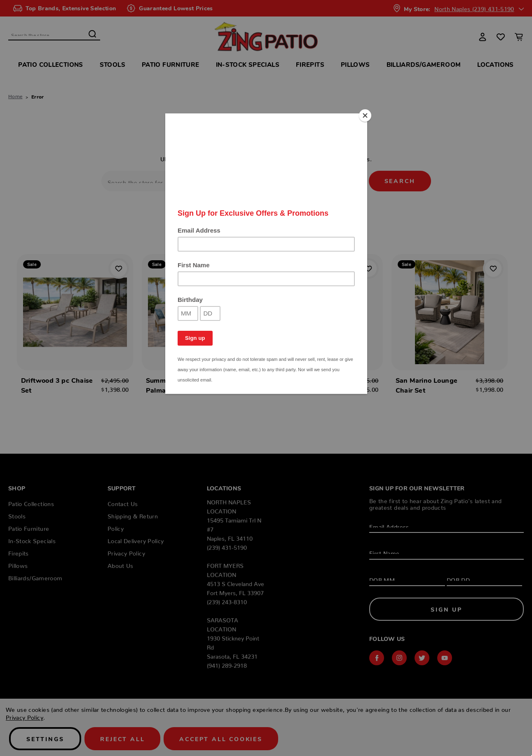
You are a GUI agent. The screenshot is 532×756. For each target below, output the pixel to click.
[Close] (365, 115)
